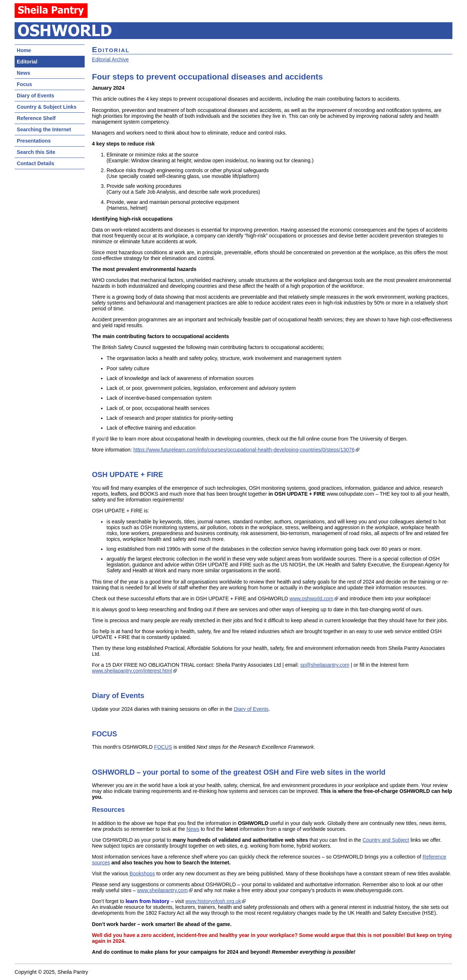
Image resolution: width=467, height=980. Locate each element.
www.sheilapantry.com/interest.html (132, 671)
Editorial (27, 62)
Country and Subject (386, 840)
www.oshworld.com (311, 599)
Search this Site (36, 152)
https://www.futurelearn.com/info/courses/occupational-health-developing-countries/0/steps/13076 (244, 450)
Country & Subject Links (47, 107)
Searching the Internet (44, 129)
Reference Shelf (36, 118)
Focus (24, 84)
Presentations (34, 141)
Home (24, 50)
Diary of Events (36, 96)
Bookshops (142, 874)
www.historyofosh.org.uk (213, 901)
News (24, 73)
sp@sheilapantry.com (325, 665)
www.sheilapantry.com (163, 890)
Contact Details (35, 163)
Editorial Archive (110, 59)
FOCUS (163, 747)
